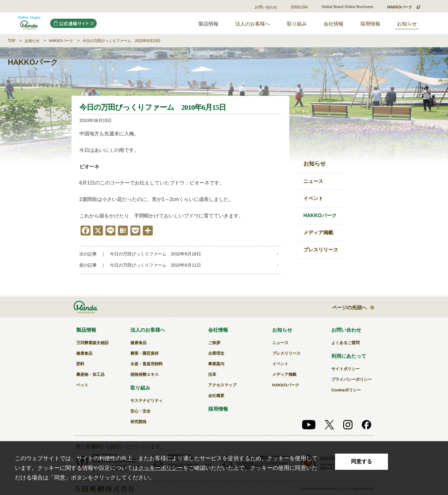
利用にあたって (349, 356)
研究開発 (138, 422)
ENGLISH (299, 7)
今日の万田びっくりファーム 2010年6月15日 (121, 41)
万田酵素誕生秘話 (92, 343)
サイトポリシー (345, 369)
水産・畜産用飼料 (147, 364)
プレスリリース (321, 250)
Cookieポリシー (346, 390)
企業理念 (216, 353)
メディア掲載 (318, 233)
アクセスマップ (222, 385)
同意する (362, 462)
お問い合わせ (266, 7)
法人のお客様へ (253, 24)
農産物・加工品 (90, 374)
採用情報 (370, 24)
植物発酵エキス (145, 374)
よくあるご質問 (345, 343)
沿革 (212, 374)
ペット (82, 385)
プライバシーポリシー (352, 379)
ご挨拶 (214, 343)
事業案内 (216, 364)
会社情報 (334, 24)
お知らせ (407, 24)
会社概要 (216, 396)
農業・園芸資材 (145, 353)
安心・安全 (140, 411)
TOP (12, 41)
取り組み (297, 24)
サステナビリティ (147, 401)
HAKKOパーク (61, 41)
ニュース (313, 181)
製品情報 (86, 330)
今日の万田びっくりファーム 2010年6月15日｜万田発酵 (29, 23)
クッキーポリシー (161, 468)
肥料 (80, 364)
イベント (313, 198)
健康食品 (84, 353)
